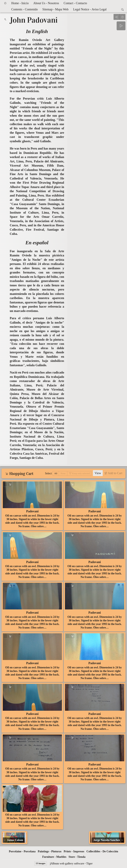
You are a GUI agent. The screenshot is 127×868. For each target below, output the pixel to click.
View (98, 473)
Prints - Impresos (74, 851)
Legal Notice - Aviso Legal (90, 9)
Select (48, 473)
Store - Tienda (77, 857)
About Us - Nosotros (46, 3)
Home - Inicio (20, 3)
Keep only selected (81, 473)
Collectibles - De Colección (102, 851)
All (56, 473)
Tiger (89, 864)
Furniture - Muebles (54, 857)
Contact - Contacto (75, 3)
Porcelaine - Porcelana (22, 851)
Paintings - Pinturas (50, 851)
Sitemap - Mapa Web (55, 9)
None (63, 473)
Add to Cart (115, 473)
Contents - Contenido (25, 9)
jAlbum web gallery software (67, 864)
